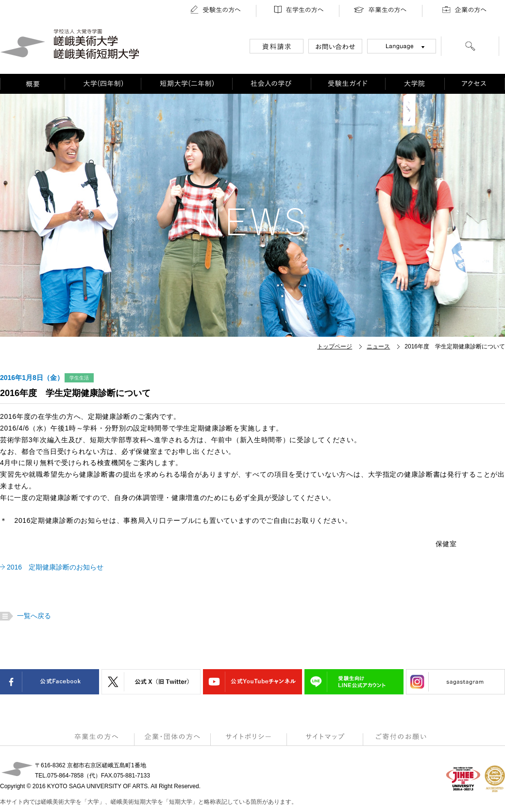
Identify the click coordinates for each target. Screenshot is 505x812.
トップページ (335, 346)
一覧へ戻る (33, 616)
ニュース (378, 346)
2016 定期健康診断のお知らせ (55, 567)
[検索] (470, 48)
